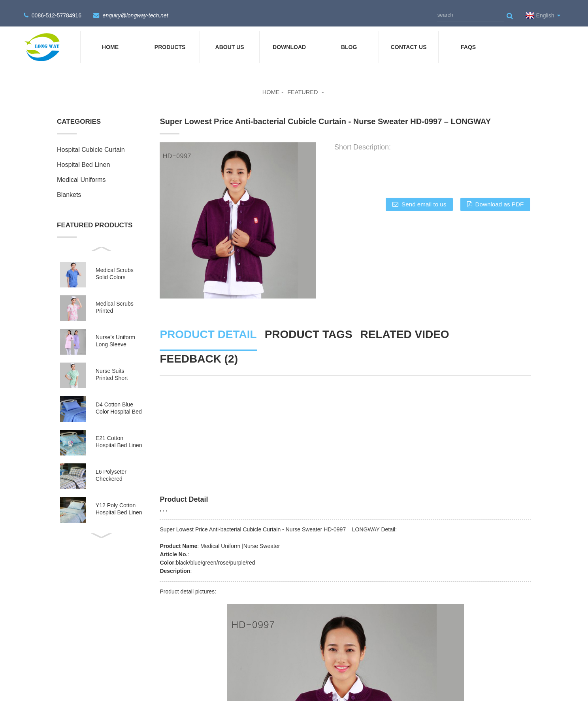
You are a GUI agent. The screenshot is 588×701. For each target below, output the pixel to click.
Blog (349, 40)
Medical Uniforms (81, 173)
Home (110, 40)
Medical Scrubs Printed (115, 300)
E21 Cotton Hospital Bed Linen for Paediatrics (119, 435)
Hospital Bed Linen (83, 158)
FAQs (468, 40)
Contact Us (409, 40)
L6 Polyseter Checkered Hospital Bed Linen (119, 469)
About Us (230, 40)
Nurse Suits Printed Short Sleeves (112, 368)
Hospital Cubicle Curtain (91, 143)
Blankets (69, 188)
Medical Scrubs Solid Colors (115, 267)
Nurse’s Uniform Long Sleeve (115, 334)
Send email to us (418, 198)
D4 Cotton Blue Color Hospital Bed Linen (119, 402)
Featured (303, 85)
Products (170, 40)
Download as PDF (499, 198)
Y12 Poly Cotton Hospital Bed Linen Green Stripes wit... (119, 502)
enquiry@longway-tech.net (135, 12)
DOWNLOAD (289, 40)
